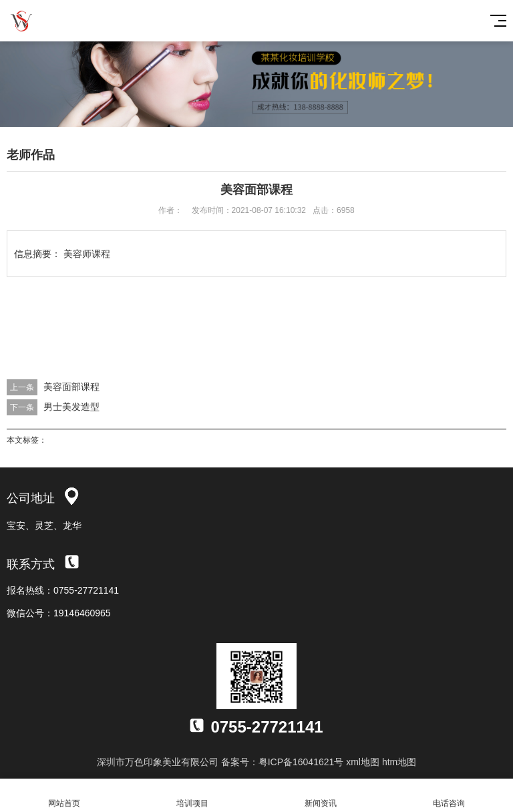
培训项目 (192, 796)
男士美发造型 (71, 407)
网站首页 (64, 796)
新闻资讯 (321, 796)
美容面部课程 (71, 387)
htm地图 (399, 762)
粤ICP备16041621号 (301, 762)
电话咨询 (449, 796)
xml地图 (363, 762)
